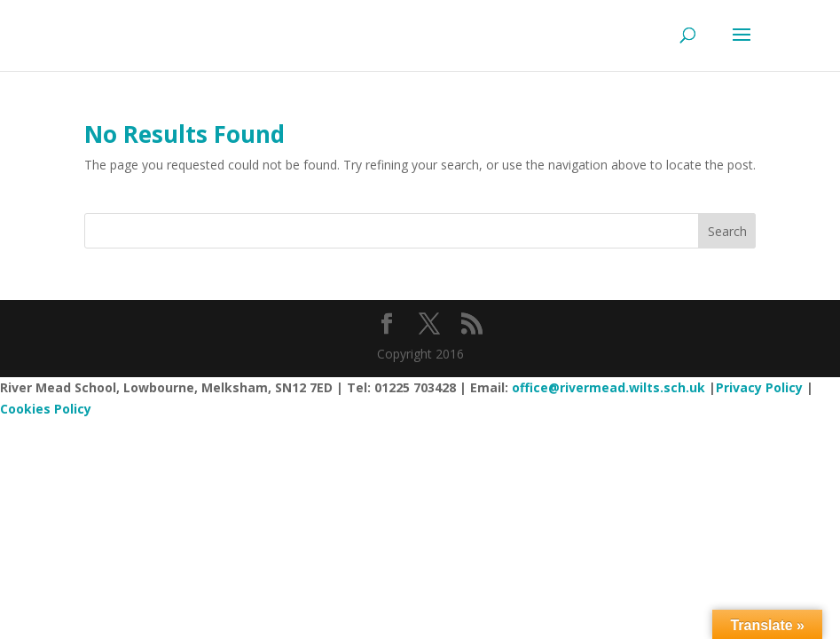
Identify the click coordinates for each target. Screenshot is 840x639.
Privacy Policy (759, 387)
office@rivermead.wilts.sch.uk (608, 387)
